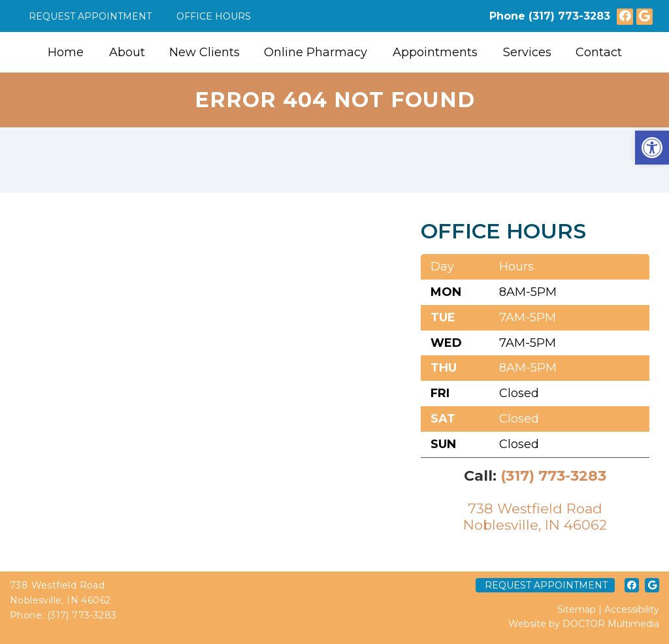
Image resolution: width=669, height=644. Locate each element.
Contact (599, 52)
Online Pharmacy (316, 52)
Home (66, 52)
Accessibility (632, 609)
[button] (652, 148)
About (127, 52)
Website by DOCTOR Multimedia (584, 624)
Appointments (435, 52)
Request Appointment (90, 16)
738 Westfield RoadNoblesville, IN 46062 (535, 517)
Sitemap (577, 609)
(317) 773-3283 (569, 16)
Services (527, 52)
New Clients (204, 52)
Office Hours (214, 16)
